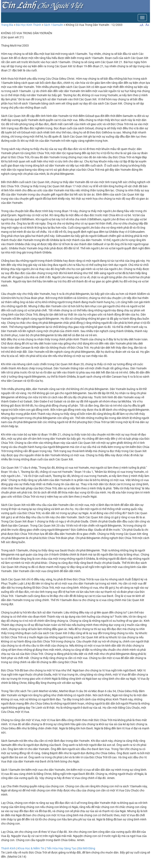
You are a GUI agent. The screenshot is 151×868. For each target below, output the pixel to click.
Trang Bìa (7, 25)
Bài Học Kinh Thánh (29, 25)
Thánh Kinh (8, 848)
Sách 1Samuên (53, 25)
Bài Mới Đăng (87, 848)
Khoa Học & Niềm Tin (31, 848)
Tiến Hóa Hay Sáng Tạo (61, 848)
